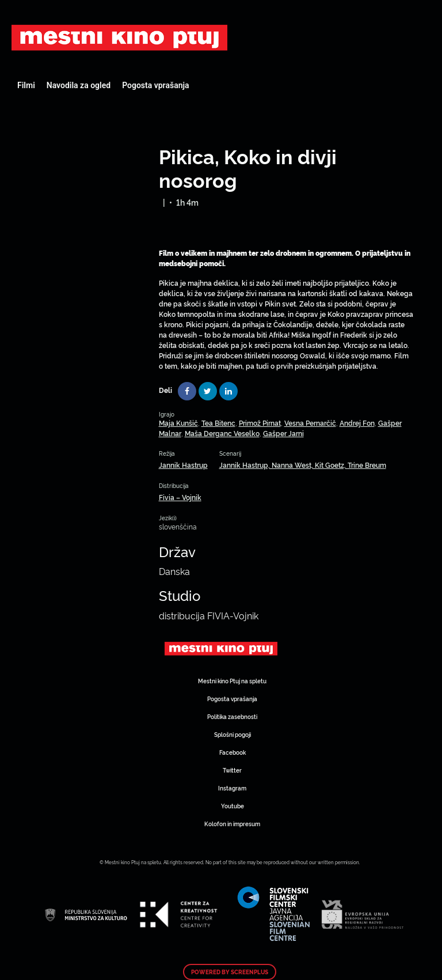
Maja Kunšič (178, 423)
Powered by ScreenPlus (230, 972)
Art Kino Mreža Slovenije (119, 37)
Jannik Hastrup (183, 465)
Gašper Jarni (283, 433)
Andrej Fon (357, 423)
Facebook (233, 752)
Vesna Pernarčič (310, 423)
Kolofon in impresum (232, 824)
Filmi (26, 85)
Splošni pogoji (233, 734)
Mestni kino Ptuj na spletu (232, 681)
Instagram (232, 788)
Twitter (232, 770)
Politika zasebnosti (232, 716)
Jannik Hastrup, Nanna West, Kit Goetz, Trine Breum (303, 465)
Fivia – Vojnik (180, 497)
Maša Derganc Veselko (222, 433)
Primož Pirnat (260, 423)
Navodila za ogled (79, 85)
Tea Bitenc (218, 423)
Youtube (233, 806)
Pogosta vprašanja (155, 85)
